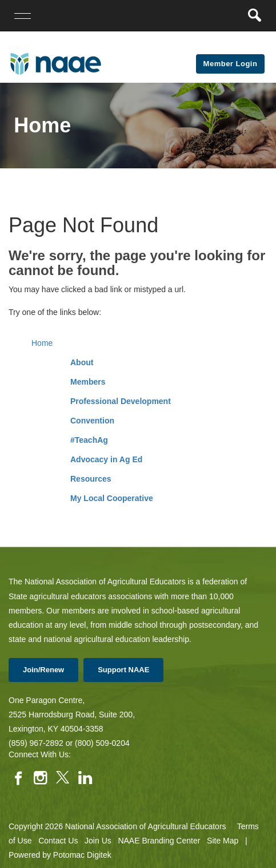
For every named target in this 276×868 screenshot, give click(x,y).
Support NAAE (123, 670)
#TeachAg (89, 440)
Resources (91, 479)
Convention (92, 421)
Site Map (223, 841)
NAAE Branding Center (159, 841)
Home (42, 343)
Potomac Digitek (82, 855)
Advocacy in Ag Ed (106, 459)
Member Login (231, 64)
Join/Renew (43, 670)
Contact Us (58, 841)
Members (88, 382)
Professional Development (121, 401)
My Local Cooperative (112, 498)
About (82, 362)
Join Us (98, 841)
